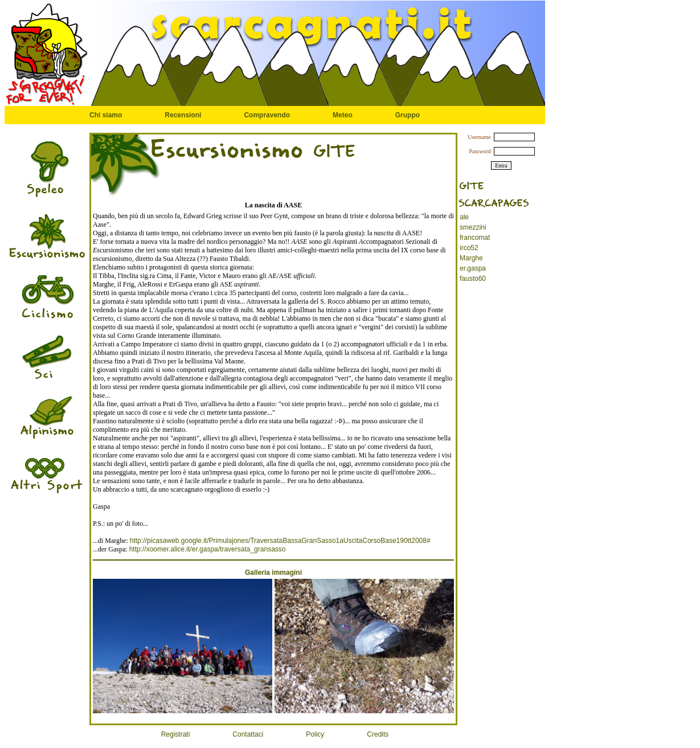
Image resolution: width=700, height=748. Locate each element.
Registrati (176, 734)
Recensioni (183, 115)
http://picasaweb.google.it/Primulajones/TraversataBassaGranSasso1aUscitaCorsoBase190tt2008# (280, 541)
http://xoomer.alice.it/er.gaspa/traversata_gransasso (208, 549)
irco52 (469, 248)
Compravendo (267, 115)
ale (464, 217)
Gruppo (408, 115)
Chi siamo (106, 115)
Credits (378, 734)
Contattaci (248, 734)
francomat (475, 238)
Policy (315, 734)
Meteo (343, 115)
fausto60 (473, 279)
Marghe (471, 258)
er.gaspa (473, 268)
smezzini (473, 227)
